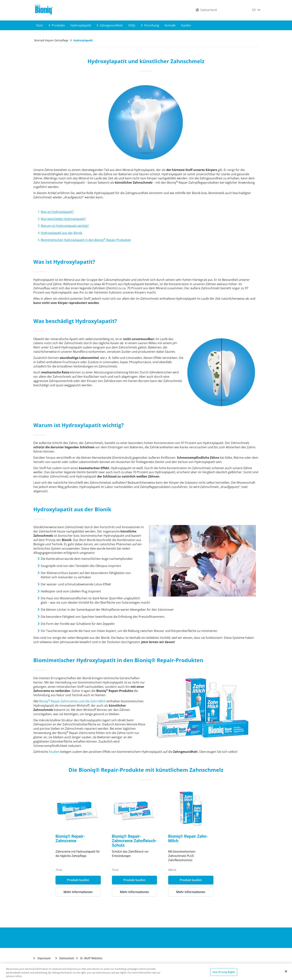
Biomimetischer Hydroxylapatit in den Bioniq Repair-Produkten (86, 240)
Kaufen (186, 25)
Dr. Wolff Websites (89, 958)
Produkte (57, 25)
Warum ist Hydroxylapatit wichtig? (65, 226)
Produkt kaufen (90, 880)
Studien (54, 752)
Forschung (150, 25)
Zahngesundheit (110, 25)
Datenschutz (65, 958)
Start (40, 25)
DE (256, 10)
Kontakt (170, 25)
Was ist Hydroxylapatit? (57, 212)
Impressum (42, 958)
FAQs (132, 25)
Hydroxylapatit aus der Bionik (61, 233)
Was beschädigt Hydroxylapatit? (63, 219)
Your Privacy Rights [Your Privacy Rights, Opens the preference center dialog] (224, 972)
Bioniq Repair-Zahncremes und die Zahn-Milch (72, 701)
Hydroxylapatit (81, 25)
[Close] (286, 971)
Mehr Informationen (90, 892)
